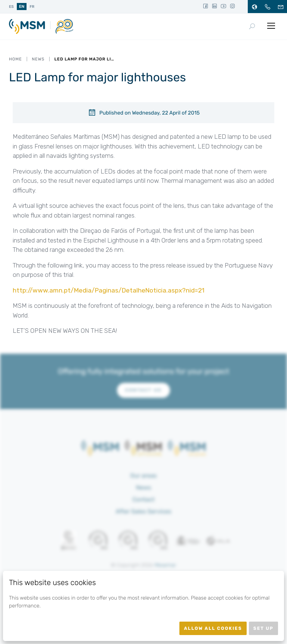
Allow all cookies (213, 628)
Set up (263, 628)
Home (16, 59)
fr (32, 7)
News (38, 59)
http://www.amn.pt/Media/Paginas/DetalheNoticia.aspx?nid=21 (109, 290)
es (11, 7)
